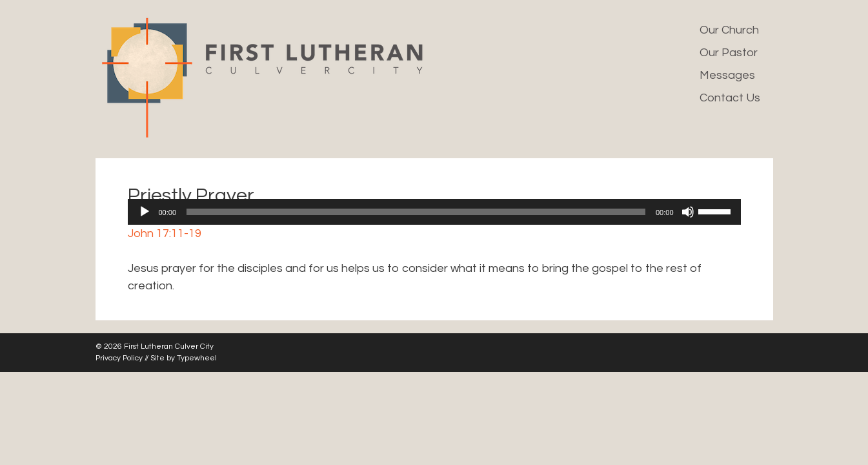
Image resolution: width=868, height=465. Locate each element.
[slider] (416, 212)
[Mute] (688, 212)
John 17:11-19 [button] (165, 233)
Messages (727, 75)
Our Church (729, 30)
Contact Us (730, 98)
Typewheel (197, 358)
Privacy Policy (119, 358)
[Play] (145, 212)
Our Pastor (729, 53)
